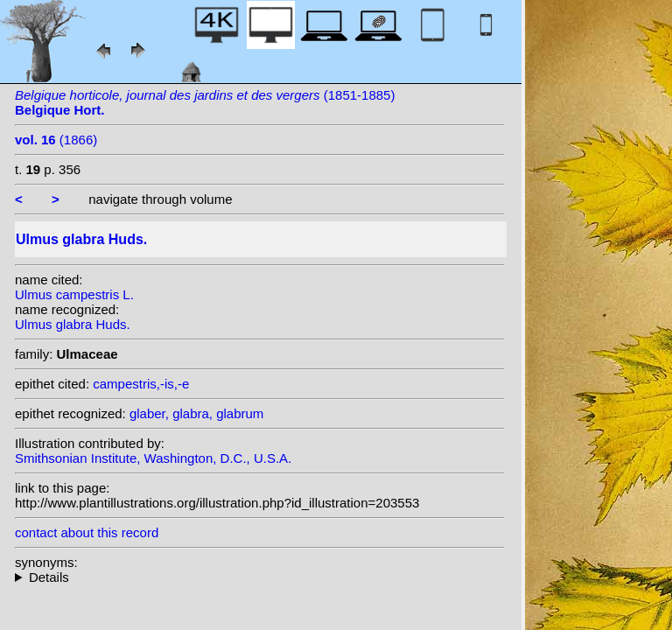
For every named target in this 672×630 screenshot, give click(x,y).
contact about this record (87, 532)
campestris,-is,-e (141, 384)
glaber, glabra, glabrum (196, 413)
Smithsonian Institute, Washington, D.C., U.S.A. (153, 458)
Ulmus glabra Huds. (73, 324)
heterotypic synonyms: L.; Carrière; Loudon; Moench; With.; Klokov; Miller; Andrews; (260, 577)
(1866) (56, 140)
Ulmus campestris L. (74, 294)
